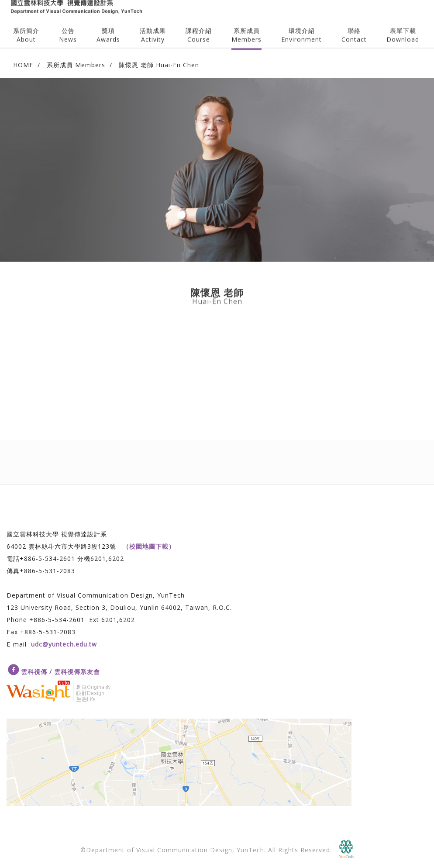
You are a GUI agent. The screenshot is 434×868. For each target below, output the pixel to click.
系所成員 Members (76, 65)
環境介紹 (301, 28)
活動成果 (153, 28)
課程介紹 (199, 28)
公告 (68, 28)
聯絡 (354, 28)
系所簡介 (26, 28)
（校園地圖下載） (149, 546)
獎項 (108, 28)
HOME (23, 65)
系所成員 (246, 28)
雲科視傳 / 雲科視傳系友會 (60, 672)
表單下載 (403, 28)
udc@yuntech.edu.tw (64, 644)
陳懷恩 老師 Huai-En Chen (159, 65)
